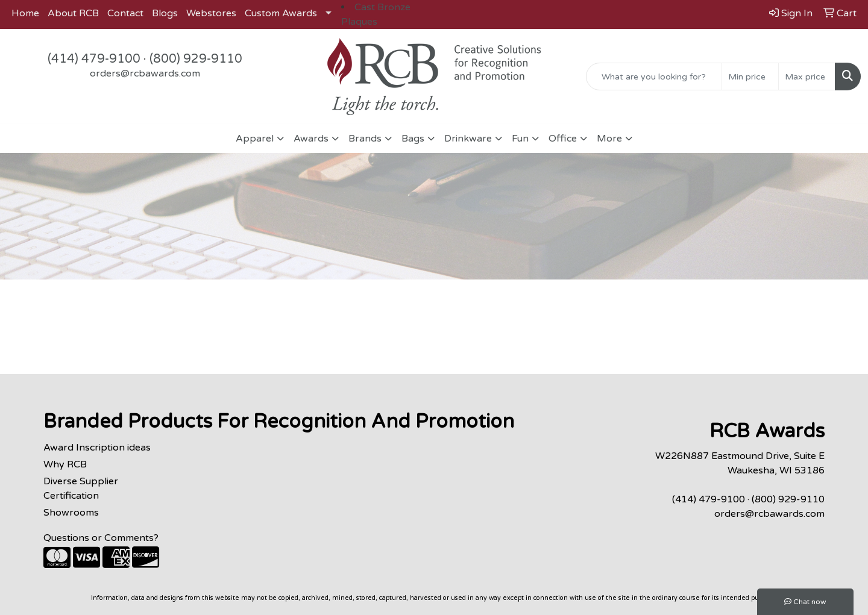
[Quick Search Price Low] (750, 76)
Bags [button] (413, 139)
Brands (365, 139)
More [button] (609, 139)
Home (25, 13)
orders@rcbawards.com (145, 73)
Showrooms (71, 513)
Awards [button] (311, 139)
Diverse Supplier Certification (81, 489)
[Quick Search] (654, 76)
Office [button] (563, 139)
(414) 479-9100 (94, 59)
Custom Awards (281, 13)
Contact (125, 13)
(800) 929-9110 (196, 59)
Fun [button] (520, 139)
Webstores (211, 13)
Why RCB (65, 464)
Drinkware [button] (468, 139)
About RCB (73, 13)
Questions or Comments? (101, 538)
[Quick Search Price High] (807, 76)
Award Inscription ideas (97, 448)
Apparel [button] (255, 139)
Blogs (165, 13)
